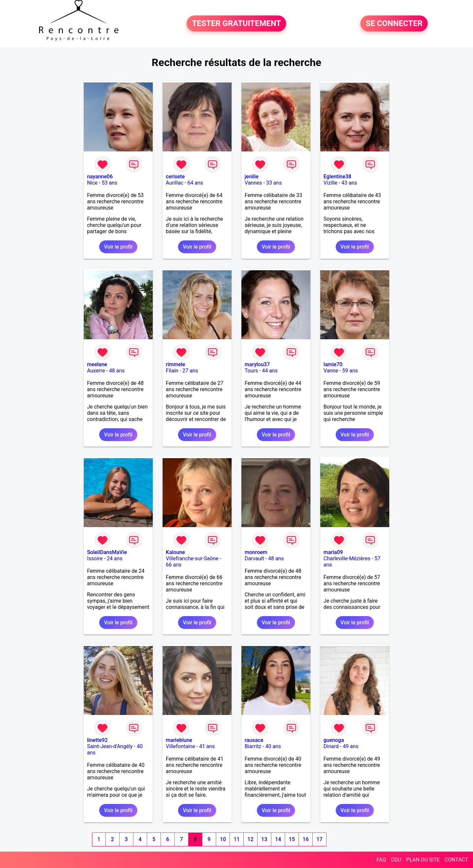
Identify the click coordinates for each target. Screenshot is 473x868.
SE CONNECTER (394, 24)
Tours (251, 371)
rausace (254, 740)
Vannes (253, 183)
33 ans (274, 183)
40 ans (273, 746)
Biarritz (253, 746)
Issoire (95, 558)
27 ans (190, 371)
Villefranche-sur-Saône (192, 558)
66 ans (174, 565)
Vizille (330, 183)
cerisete (175, 177)
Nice (92, 183)
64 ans (195, 183)
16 (305, 839)
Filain (172, 371)
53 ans (109, 183)
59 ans (350, 371)
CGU (396, 860)
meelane (97, 364)
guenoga (334, 740)
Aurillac (175, 183)
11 (236, 839)
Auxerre (96, 371)
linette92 (97, 740)
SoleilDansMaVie (107, 552)
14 (278, 839)
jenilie (252, 177)
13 (264, 839)
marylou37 (257, 364)
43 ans (349, 183)
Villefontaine (180, 746)
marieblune (179, 740)
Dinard (331, 746)
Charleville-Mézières (347, 558)
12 (250, 839)
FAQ (381, 860)
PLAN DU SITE (423, 860)
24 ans (115, 558)
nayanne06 (100, 177)
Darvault (254, 558)
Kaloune (175, 552)
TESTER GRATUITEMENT (236, 24)
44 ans (270, 371)
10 (223, 839)
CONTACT (456, 860)
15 (292, 839)
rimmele (176, 364)
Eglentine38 (338, 177)
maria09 (333, 552)
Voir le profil (118, 247)
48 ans (117, 371)
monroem (256, 552)
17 (319, 839)
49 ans (350, 746)
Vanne (331, 371)
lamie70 (333, 364)
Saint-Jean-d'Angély (110, 746)
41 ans (207, 746)
